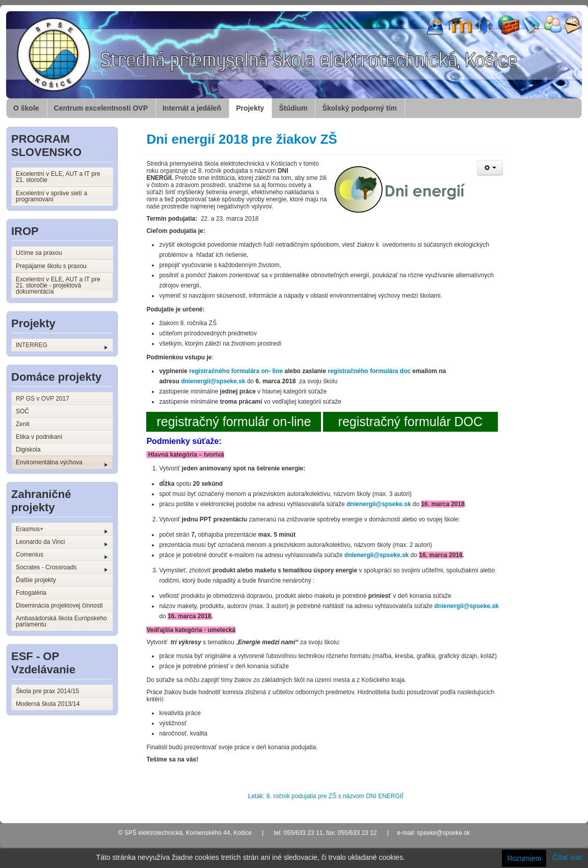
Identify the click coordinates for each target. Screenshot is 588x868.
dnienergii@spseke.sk (213, 381)
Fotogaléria (31, 593)
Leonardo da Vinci (62, 542)
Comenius (62, 555)
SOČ (22, 411)
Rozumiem (524, 858)
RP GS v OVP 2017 (43, 399)
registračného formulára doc (369, 371)
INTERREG (62, 346)
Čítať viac (568, 857)
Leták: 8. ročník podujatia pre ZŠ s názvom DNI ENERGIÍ (326, 796)
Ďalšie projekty (36, 580)
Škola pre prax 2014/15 (47, 691)
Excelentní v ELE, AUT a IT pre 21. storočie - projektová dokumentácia (58, 285)
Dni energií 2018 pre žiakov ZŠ (242, 139)
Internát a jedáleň (192, 108)
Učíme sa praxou (39, 253)
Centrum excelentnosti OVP (101, 108)
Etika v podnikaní (39, 437)
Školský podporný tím (359, 108)
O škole (26, 108)
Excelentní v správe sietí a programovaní (51, 196)
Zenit (23, 424)
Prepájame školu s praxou (51, 266)
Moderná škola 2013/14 (48, 704)
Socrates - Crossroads (62, 568)
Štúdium (293, 108)
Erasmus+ (62, 530)
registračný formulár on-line (234, 422)
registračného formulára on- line (236, 371)
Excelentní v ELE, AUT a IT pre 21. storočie (58, 177)
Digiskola (28, 450)
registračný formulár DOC (410, 422)
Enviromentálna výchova (62, 463)
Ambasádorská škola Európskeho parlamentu (61, 621)
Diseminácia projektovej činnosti (59, 606)
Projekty (250, 108)
